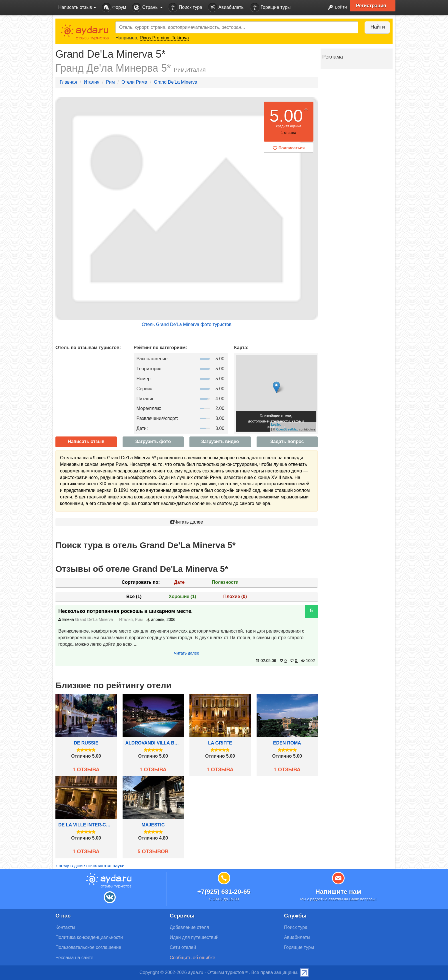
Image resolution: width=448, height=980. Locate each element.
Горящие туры (271, 8)
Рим (110, 82)
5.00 (286, 116)
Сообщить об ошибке (192, 958)
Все (134, 596)
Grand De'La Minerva (176, 82)
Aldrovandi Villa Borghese (153, 743)
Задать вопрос (287, 441)
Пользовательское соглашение (88, 947)
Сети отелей (183, 947)
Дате (179, 582)
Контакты (65, 927)
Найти (375, 27)
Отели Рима (134, 82)
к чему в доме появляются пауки (90, 866)
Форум (114, 8)
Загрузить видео (220, 441)
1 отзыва (86, 770)
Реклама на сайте (74, 958)
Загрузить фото (153, 441)
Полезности (225, 582)
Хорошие (183, 596)
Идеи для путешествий (194, 937)
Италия (91, 82)
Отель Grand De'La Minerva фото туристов (187, 324)
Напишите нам (338, 892)
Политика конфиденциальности (89, 937)
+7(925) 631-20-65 (224, 892)
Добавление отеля (189, 927)
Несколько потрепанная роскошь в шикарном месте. (125, 611)
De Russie (86, 743)
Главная (68, 82)
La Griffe (220, 743)
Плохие (235, 596)
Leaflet (276, 424)
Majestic (153, 825)
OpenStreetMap (287, 429)
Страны (147, 8)
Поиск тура (185, 8)
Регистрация (373, 6)
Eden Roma (287, 743)
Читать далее (187, 522)
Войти (335, 8)
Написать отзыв (86, 441)
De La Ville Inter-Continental (86, 825)
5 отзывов (153, 852)
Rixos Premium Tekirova (164, 38)
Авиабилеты (226, 8)
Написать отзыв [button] (77, 7)
